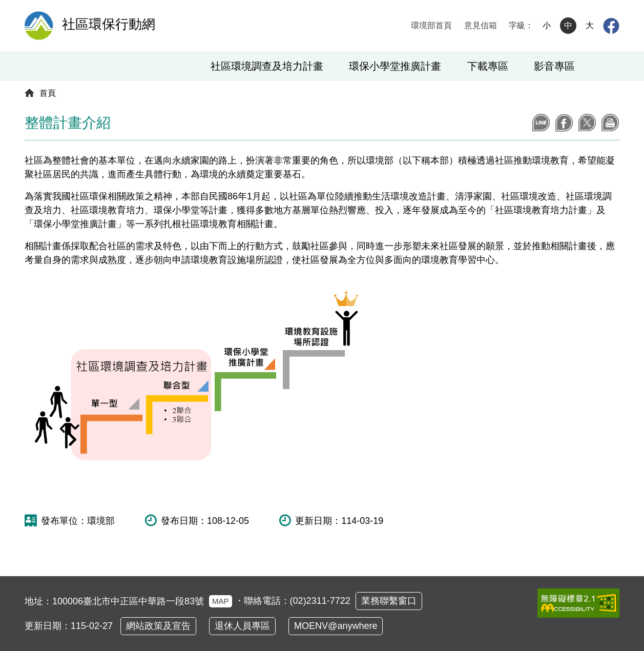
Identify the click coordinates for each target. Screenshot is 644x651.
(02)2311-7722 (320, 601)
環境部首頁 (431, 25)
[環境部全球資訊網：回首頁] (39, 26)
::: (395, 25)
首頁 (48, 93)
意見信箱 (481, 25)
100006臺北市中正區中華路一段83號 (142, 601)
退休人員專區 (242, 626)
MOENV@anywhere (336, 626)
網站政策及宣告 (158, 626)
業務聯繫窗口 (389, 601)
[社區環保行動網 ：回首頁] (105, 26)
